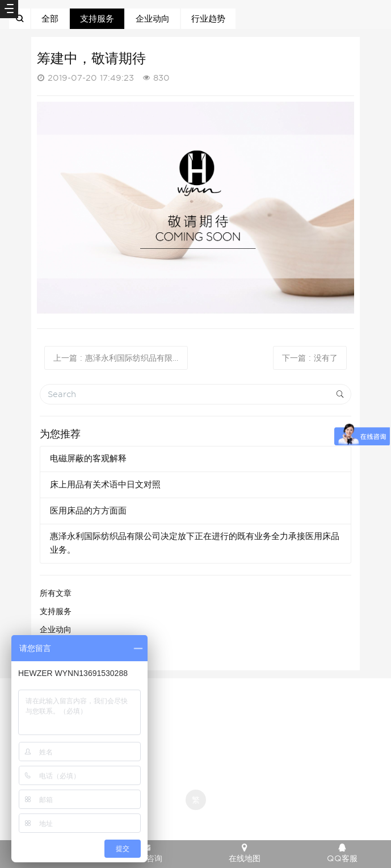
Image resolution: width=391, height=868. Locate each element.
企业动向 (153, 19)
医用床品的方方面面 (88, 511)
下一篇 (310, 358)
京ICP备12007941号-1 (196, 706)
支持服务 (97, 19)
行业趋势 (208, 19)
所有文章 (56, 593)
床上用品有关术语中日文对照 (105, 485)
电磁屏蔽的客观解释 (88, 458)
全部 (50, 19)
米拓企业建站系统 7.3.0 (203, 819)
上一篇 (121, 358)
